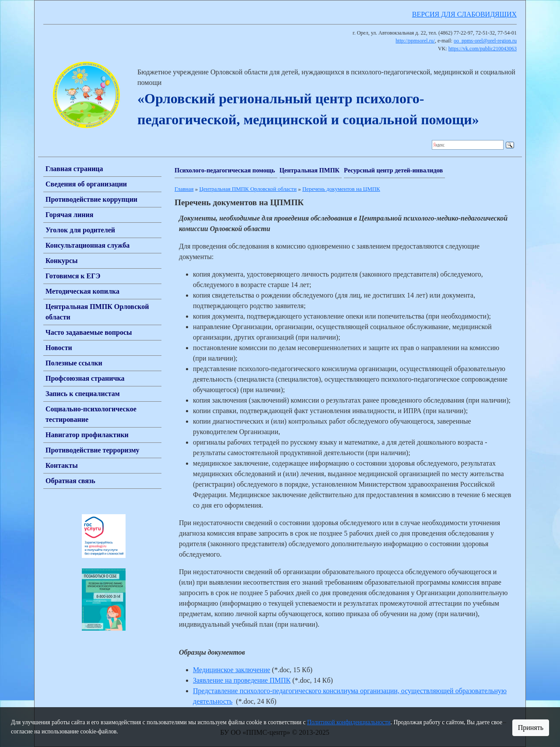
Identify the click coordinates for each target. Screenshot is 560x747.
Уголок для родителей (80, 230)
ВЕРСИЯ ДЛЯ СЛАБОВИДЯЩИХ (464, 14)
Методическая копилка (82, 291)
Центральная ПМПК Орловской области (248, 189)
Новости (59, 348)
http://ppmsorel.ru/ (415, 41)
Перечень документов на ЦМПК (341, 189)
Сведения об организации (86, 184)
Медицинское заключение (232, 670)
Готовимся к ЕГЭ (73, 276)
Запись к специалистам (83, 394)
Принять (531, 728)
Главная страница (74, 169)
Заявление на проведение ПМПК (242, 680)
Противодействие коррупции (91, 199)
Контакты (62, 465)
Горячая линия (69, 215)
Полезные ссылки (74, 363)
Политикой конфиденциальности (349, 722)
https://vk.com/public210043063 (483, 49)
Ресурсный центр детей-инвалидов (393, 170)
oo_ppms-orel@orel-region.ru (485, 41)
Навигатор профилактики (87, 435)
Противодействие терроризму (93, 450)
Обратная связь (70, 481)
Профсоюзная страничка (85, 378)
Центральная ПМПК (310, 170)
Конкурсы (62, 261)
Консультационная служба (87, 245)
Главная (184, 189)
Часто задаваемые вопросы (89, 332)
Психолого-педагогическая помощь (225, 170)
